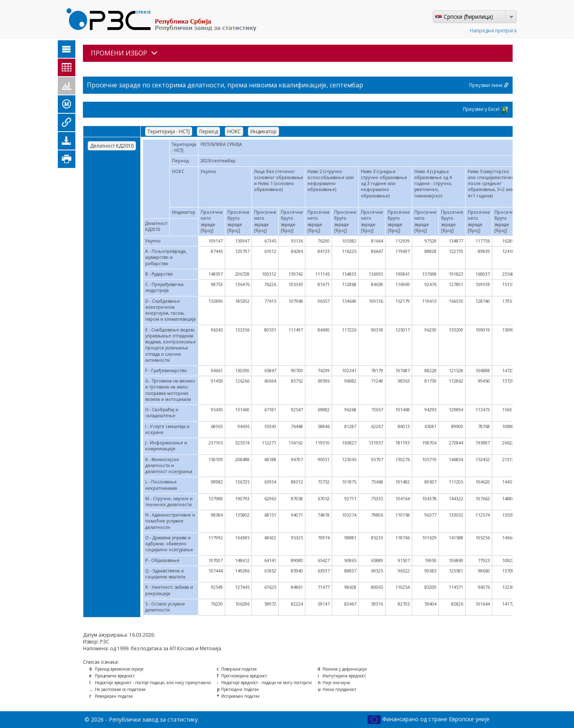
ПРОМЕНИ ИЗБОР (124, 53)
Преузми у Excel (486, 110)
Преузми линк (489, 85)
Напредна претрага (493, 31)
